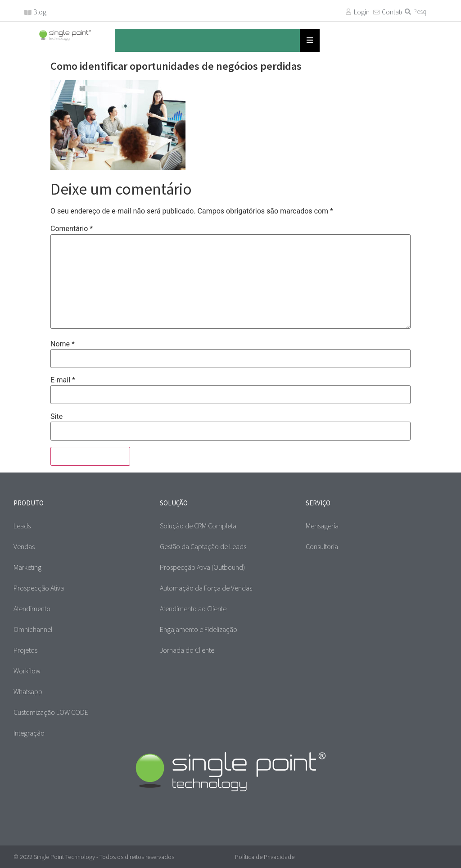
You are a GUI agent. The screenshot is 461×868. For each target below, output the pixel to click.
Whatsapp (28, 691)
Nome (63, 344)
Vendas (24, 546)
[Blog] (28, 13)
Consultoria (322, 546)
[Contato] (376, 12)
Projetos (25, 650)
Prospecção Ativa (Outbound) (202, 567)
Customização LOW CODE (51, 712)
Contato (393, 12)
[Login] (348, 12)
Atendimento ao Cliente (193, 609)
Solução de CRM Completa (198, 526)
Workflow (27, 671)
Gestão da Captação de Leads (203, 546)
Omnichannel (33, 629)
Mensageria (322, 526)
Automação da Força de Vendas (206, 588)
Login (362, 12)
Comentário (72, 229)
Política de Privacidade (265, 857)
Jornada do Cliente (187, 650)
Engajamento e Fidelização (199, 629)
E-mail (63, 380)
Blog (40, 12)
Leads (22, 526)
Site (56, 417)
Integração (29, 733)
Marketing (27, 567)
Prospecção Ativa (39, 588)
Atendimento (32, 609)
